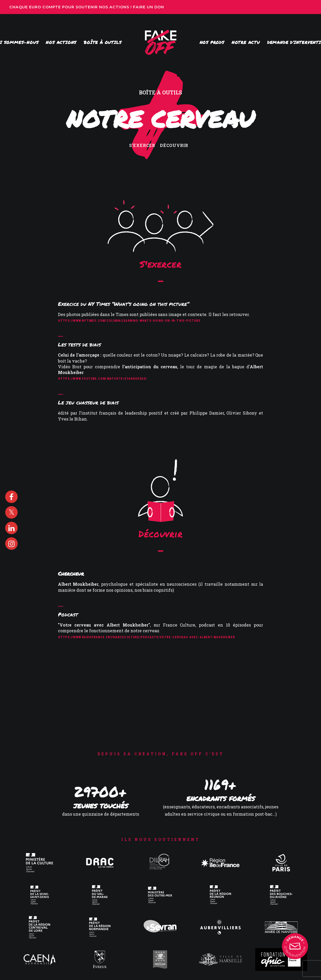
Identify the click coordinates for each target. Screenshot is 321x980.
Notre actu (246, 42)
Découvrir (174, 145)
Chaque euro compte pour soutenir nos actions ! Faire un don (87, 7)
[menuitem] (61, 42)
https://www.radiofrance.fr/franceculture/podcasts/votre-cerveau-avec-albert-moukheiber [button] (147, 637)
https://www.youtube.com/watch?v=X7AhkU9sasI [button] (103, 379)
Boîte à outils (103, 42)
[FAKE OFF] (161, 42)
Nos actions (61, 42)
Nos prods (212, 42)
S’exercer (142, 145)
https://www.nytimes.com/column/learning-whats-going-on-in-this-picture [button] (129, 321)
